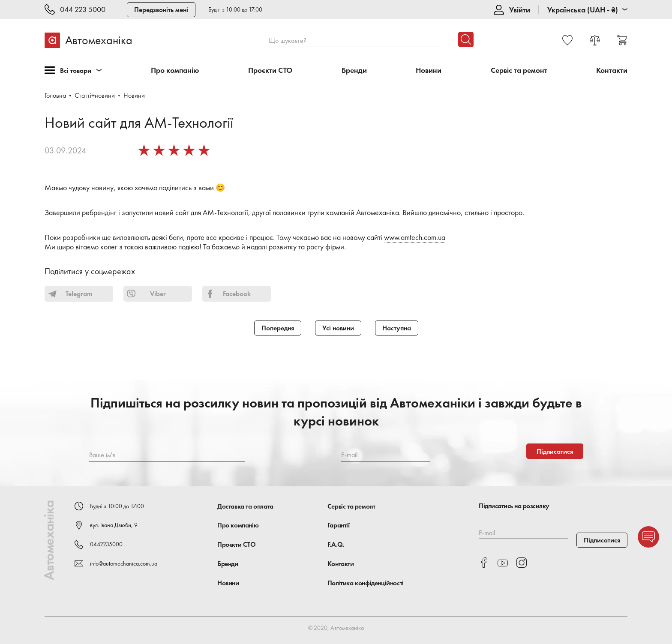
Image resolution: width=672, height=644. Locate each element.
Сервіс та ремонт (519, 70)
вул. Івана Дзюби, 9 (114, 525)
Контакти (612, 70)
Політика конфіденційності (366, 583)
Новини (429, 70)
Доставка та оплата (245, 506)
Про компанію (175, 70)
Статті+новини (95, 95)
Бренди (354, 70)
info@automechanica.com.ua (124, 563)
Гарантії (339, 525)
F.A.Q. (336, 544)
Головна (55, 95)
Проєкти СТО (270, 70)
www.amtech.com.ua (415, 237)
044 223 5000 (83, 10)
